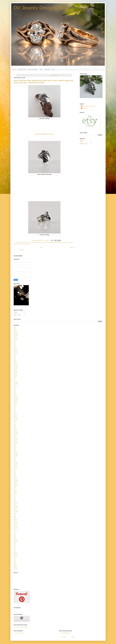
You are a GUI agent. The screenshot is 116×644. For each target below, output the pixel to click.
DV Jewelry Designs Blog (41, 8)
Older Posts (72, 247)
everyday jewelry (20, 242)
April (15, 327)
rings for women (66, 242)
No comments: (46, 240)
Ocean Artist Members (19, 633)
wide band (27, 244)
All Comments (84, 143)
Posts (82, 141)
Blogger (73, 637)
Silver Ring (22, 244)
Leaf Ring (47, 242)
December (16, 334)
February (15, 331)
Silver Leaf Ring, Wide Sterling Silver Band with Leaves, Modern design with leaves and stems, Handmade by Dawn (43, 82)
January (15, 332)
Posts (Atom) (22, 250)
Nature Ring (60, 242)
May (15, 345)
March (15, 329)
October (15, 337)
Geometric (26, 242)
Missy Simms (85, 108)
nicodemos (64, 637)
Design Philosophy (33, 69)
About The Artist (22, 69)
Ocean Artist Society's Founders (21, 627)
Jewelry (43, 242)
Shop (41, 69)
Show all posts (54, 75)
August (15, 341)
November (16, 336)
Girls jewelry (31, 242)
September (16, 339)
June (15, 344)
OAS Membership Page (65, 633)
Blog (53, 69)
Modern (56, 242)
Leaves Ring (52, 242)
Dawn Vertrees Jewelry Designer (89, 106)
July (14, 342)
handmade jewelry (37, 242)
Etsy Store (47, 69)
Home (14, 69)
